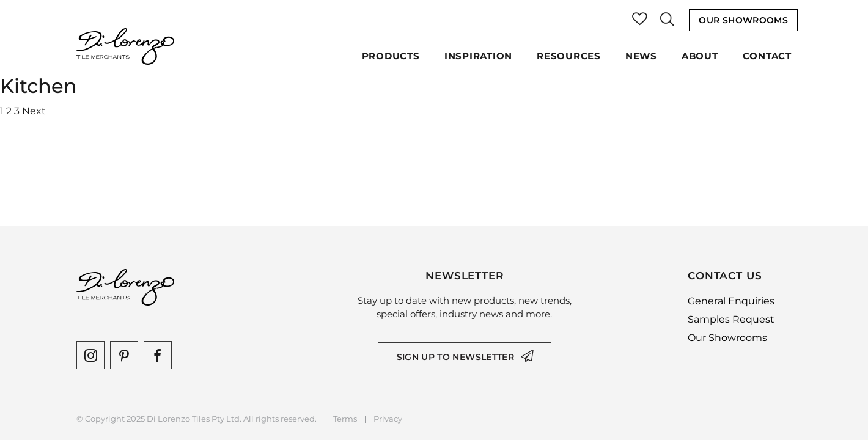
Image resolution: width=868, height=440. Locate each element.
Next (34, 111)
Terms (345, 419)
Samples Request (731, 319)
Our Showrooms (743, 20)
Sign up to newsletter (455, 357)
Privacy (388, 419)
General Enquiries (731, 301)
